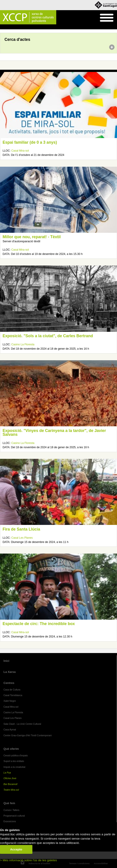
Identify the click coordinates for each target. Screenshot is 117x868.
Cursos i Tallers (11, 810)
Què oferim (11, 749)
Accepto (16, 849)
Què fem (9, 803)
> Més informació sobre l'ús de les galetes (28, 860)
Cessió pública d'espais (16, 756)
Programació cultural (14, 816)
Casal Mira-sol (20, 151)
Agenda (12, 27)
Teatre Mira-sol (11, 790)
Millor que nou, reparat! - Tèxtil (31, 237)
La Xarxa (10, 672)
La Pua (7, 773)
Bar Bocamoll (10, 784)
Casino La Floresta (23, 344)
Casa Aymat (10, 730)
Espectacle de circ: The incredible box (39, 624)
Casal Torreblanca (13, 695)
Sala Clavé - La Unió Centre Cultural (22, 724)
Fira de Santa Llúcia (21, 529)
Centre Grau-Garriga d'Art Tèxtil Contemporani (28, 735)
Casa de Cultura (12, 690)
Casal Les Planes (22, 538)
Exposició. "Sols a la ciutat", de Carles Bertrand (48, 336)
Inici (2, 27)
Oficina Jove (10, 778)
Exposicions (10, 821)
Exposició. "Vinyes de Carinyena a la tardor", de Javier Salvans (54, 433)
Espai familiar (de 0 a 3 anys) (30, 142)
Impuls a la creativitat (15, 767)
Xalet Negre (10, 701)
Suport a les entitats (14, 761)
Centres (9, 683)
